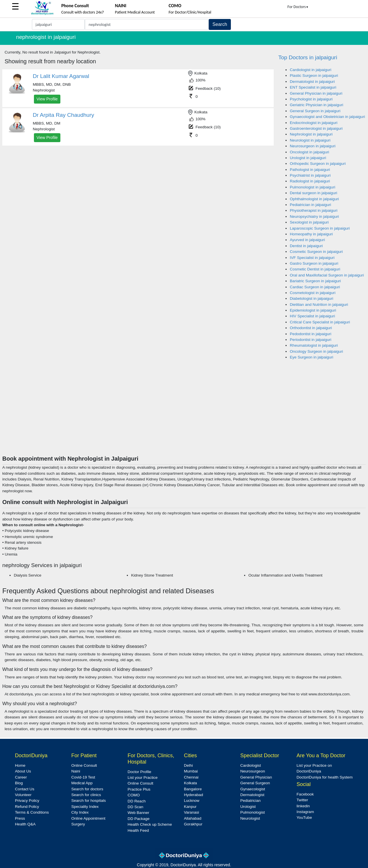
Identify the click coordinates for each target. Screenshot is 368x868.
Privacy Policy (27, 801)
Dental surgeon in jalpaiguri (314, 193)
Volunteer (23, 795)
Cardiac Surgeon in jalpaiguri (315, 287)
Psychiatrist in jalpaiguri (310, 175)
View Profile (47, 99)
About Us (23, 771)
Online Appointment (88, 818)
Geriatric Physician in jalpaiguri (317, 105)
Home (20, 765)
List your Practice (143, 778)
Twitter (302, 800)
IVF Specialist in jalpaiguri (312, 258)
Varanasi (192, 812)
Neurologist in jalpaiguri (310, 140)
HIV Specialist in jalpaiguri (312, 316)
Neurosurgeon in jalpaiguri (313, 146)
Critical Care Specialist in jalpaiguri (320, 322)
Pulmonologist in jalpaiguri (313, 187)
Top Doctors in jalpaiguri (308, 57)
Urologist (248, 807)
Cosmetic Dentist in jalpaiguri (315, 269)
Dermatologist (252, 795)
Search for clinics (86, 795)
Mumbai (191, 771)
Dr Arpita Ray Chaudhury (63, 115)
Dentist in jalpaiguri (306, 246)
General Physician (256, 777)
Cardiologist (251, 765)
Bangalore (193, 789)
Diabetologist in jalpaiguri (312, 298)
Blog (19, 783)
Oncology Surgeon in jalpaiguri (316, 351)
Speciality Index (85, 807)
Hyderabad (194, 795)
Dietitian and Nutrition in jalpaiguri (319, 305)
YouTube (304, 818)
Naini (76, 771)
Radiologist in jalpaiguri (310, 181)
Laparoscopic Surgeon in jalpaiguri (320, 228)
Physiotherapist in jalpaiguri (314, 210)
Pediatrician (251, 801)
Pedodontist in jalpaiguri (310, 334)
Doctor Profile (139, 772)
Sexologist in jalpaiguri (309, 222)
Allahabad (193, 818)
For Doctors (298, 7)
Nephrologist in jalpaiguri (311, 134)
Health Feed (138, 830)
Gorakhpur (193, 824)
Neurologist (250, 818)
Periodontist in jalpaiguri (310, 340)
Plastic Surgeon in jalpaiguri (314, 76)
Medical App (82, 783)
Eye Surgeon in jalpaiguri (312, 357)
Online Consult (84, 765)
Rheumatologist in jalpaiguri (314, 345)
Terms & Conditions (32, 812)
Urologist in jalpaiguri (308, 158)
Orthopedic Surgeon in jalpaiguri (318, 164)
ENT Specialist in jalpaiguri (313, 87)
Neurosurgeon (253, 771)
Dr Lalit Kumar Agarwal (61, 76)
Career (21, 777)
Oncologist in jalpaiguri (309, 152)
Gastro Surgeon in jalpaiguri (314, 263)
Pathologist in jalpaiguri (310, 170)
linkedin (303, 806)
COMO (134, 795)
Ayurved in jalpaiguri (307, 240)
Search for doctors (87, 789)
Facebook (305, 794)
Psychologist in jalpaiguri (311, 99)
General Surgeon (255, 783)
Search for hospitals (89, 801)
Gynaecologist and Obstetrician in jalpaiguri (327, 117)
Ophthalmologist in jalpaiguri (314, 199)
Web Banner (138, 813)
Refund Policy (27, 807)
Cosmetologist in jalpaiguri (313, 293)
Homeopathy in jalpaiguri (311, 234)
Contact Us (25, 789)
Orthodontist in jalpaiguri (311, 328)
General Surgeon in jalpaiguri (315, 111)
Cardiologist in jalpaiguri (310, 70)
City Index (80, 812)
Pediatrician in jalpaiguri (310, 205)
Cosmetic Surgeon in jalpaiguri (316, 252)
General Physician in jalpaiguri (316, 93)
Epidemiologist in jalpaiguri (313, 310)
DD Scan (135, 807)
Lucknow (192, 801)
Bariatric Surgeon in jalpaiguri (315, 281)
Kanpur (190, 807)
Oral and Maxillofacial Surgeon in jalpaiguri (327, 275)
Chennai (191, 777)
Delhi (188, 765)
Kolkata (190, 783)
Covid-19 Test (83, 777)
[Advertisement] (184, 412)
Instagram (305, 812)
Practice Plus (139, 789)
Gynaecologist (253, 789)
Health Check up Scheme (150, 824)
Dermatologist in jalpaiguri (312, 82)
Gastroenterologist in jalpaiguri (316, 128)
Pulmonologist (253, 812)
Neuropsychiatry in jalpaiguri (314, 216)
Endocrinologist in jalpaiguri (314, 123)
